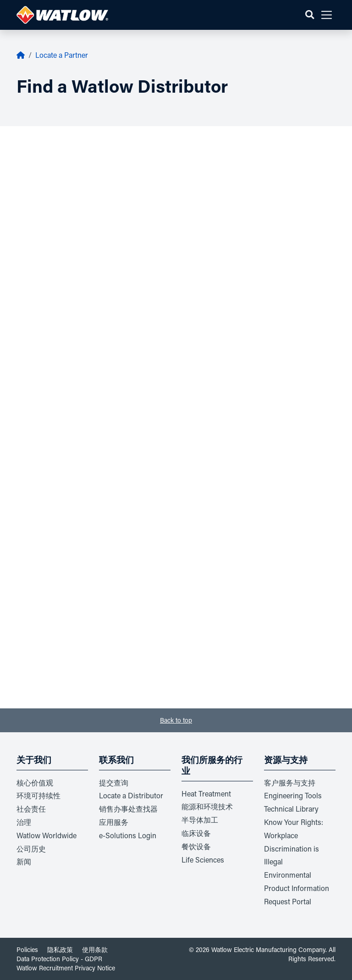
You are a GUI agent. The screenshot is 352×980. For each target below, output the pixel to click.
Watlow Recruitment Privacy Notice (66, 968)
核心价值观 (35, 782)
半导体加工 (200, 820)
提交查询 (114, 782)
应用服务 (114, 822)
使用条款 (95, 949)
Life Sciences (203, 860)
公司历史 (31, 849)
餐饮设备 (196, 846)
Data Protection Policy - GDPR (59, 959)
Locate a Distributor (131, 795)
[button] (310, 15)
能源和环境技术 (207, 806)
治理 (24, 822)
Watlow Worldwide (47, 835)
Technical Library (291, 809)
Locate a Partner (62, 55)
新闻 (24, 861)
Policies (27, 949)
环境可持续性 (38, 795)
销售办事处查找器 (128, 809)
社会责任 (31, 809)
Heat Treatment (206, 793)
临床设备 (196, 833)
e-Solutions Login (128, 835)
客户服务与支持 (290, 782)
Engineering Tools (293, 795)
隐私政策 (60, 949)
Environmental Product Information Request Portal (297, 888)
